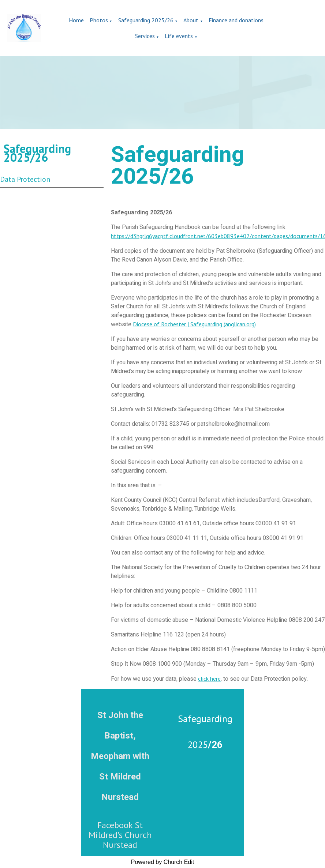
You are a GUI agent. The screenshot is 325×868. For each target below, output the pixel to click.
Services (145, 36)
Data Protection (25, 179)
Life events (179, 36)
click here (209, 679)
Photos (99, 20)
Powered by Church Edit (163, 862)
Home (76, 20)
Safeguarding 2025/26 (146, 20)
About (191, 20)
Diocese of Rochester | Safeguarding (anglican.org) (194, 324)
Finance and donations (236, 20)
